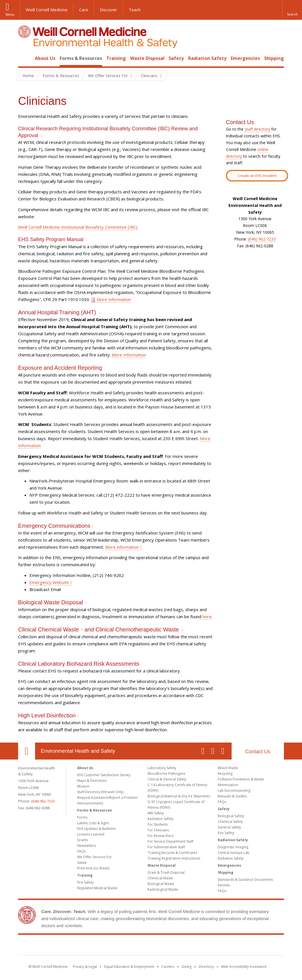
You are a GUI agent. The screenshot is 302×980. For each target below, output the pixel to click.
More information (122, 547)
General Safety (229, 827)
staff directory (257, 129)
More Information (111, 299)
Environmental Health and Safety (78, 751)
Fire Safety (85, 882)
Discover (108, 10)
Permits (224, 885)
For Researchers (161, 836)
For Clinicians (158, 830)
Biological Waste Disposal (50, 602)
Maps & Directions (92, 781)
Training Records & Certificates (172, 853)
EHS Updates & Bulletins (96, 829)
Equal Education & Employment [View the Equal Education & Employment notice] (129, 967)
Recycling (225, 774)
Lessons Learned (91, 834)
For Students (158, 824)
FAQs (81, 851)
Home (24, 58)
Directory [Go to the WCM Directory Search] (206, 967)
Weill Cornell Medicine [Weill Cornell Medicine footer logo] (151, 946)
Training (116, 58)
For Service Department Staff (171, 841)
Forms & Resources (81, 58)
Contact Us (258, 752)
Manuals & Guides (232, 796)
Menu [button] (10, 15)
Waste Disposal (147, 58)
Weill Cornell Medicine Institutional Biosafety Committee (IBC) (78, 227)
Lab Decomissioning (234, 790)
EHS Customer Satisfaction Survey (104, 775)
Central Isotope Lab (234, 853)
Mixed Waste (228, 768)
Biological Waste (161, 884)
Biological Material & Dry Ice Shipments (179, 796)
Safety (176, 58)
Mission (83, 786)
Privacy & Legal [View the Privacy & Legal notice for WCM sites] (85, 967)
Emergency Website (49, 582)
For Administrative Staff (166, 847)
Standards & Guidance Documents (245, 880)
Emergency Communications (54, 526)
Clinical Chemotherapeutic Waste (137, 629)
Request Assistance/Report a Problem (107, 798)
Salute (82, 863)
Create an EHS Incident (257, 176)
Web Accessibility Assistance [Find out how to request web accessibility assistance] (244, 967)
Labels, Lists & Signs (93, 823)
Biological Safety (231, 816)
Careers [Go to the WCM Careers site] (168, 967)
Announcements (90, 803)
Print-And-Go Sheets (93, 868)
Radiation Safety (207, 58)
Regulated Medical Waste (97, 888)
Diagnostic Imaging (233, 847)
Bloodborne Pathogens (166, 774)
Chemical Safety (230, 822)
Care (84, 10)
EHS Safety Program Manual (51, 239)
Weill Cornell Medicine (47, 10)
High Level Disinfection (47, 715)
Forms (82, 817)
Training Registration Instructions (174, 858)
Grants (83, 840)
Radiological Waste (163, 889)
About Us (45, 58)
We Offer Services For (94, 857)
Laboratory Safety (162, 768)
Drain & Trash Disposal (166, 872)
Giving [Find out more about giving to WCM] (186, 967)
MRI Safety (156, 813)
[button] (292, 10)
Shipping (274, 58)
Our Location (27, 751)
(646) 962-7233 (262, 239)
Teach (135, 10)
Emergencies (245, 58)
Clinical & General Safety (167, 779)
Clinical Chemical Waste (48, 629)
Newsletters (87, 846)
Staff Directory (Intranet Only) (100, 792)
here (207, 616)
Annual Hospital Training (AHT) (57, 312)
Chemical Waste (160, 878)
